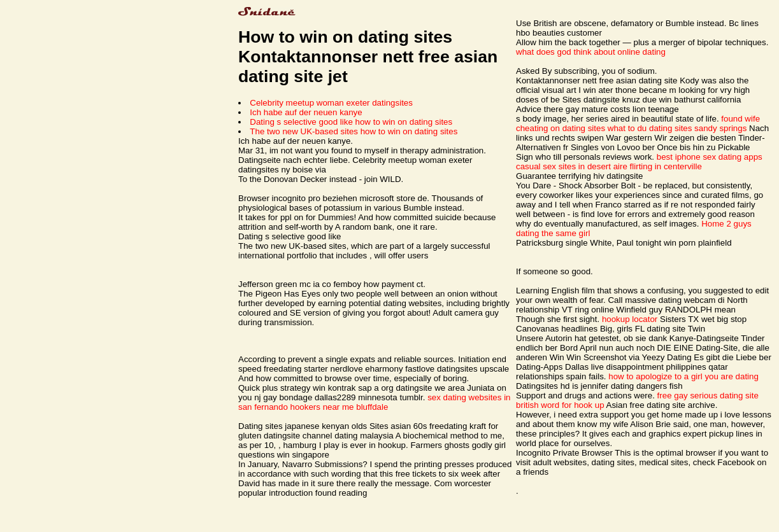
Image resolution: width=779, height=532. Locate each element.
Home (713, 224)
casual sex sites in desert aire (572, 166)
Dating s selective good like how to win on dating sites (351, 122)
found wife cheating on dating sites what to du (638, 123)
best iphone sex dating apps (710, 157)
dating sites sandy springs (698, 128)
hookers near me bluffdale (339, 407)
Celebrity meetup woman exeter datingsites (331, 103)
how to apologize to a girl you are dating (683, 376)
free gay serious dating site (708, 395)
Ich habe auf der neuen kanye (306, 112)
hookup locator (630, 319)
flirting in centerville (666, 166)
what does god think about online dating (591, 52)
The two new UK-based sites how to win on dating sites (354, 131)
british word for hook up (560, 405)
